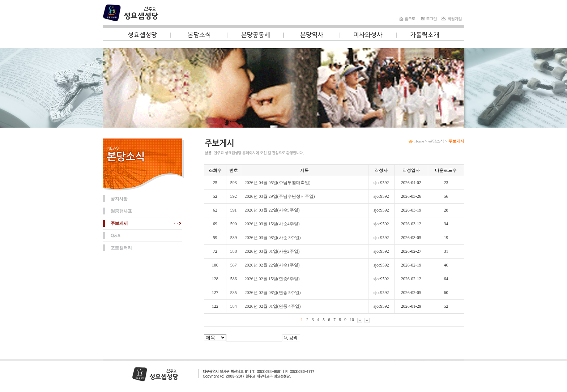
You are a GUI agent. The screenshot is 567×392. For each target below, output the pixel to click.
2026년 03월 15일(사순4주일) (272, 224)
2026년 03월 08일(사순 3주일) (273, 238)
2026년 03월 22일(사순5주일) (272, 210)
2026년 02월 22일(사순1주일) (272, 265)
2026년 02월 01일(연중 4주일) (273, 306)
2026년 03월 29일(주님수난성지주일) (280, 196)
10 (352, 320)
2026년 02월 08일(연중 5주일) (273, 293)
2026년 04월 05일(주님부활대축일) (278, 183)
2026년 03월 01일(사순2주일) (272, 251)
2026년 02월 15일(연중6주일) (272, 279)
